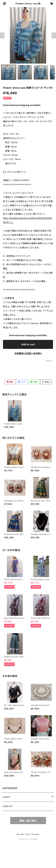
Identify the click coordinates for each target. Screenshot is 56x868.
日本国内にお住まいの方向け (28, 353)
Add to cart (28, 344)
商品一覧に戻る (28, 821)
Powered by (28, 839)
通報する (49, 361)
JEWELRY (8, 806)
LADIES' (7, 797)
